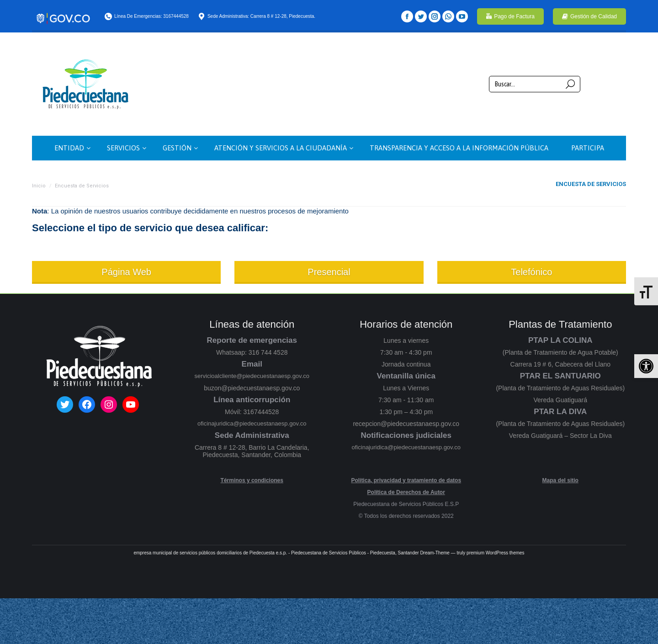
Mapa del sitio (560, 480)
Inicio (39, 186)
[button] (646, 366)
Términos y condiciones (252, 480)
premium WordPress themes (496, 553)
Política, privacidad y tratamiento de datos (406, 480)
